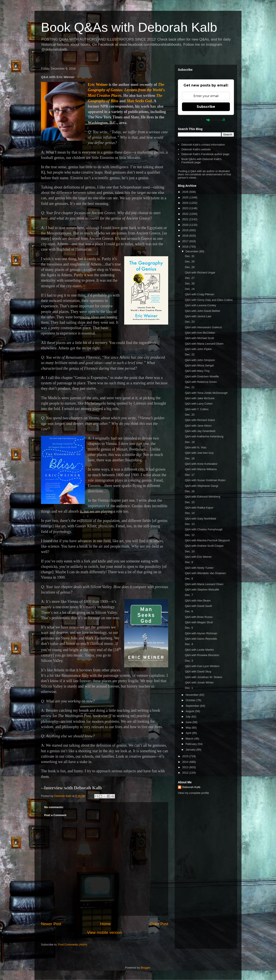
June (189, 722)
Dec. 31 (190, 256)
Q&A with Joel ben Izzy (199, 453)
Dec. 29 (190, 261)
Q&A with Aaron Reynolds (201, 639)
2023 (186, 208)
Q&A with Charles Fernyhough (204, 529)
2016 (186, 247)
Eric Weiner (98, 85)
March (190, 739)
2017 (186, 241)
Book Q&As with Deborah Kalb (129, 27)
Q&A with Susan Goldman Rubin (205, 480)
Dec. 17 (190, 475)
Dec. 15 (190, 502)
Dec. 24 (190, 289)
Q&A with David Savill (198, 606)
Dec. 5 (189, 628)
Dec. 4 (189, 644)
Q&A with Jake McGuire (200, 398)
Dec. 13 (190, 524)
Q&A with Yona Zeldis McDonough (206, 393)
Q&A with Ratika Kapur (199, 508)
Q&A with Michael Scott (199, 338)
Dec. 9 (189, 562)
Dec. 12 (190, 535)
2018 (186, 236)
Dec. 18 (190, 458)
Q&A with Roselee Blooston (202, 655)
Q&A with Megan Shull (199, 622)
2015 (186, 756)
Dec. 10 (190, 551)
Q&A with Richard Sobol (200, 420)
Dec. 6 (189, 611)
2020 (186, 225)
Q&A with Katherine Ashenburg (204, 436)
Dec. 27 (190, 278)
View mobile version (104, 933)
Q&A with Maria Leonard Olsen (204, 344)
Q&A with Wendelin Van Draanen (205, 573)
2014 (186, 762)
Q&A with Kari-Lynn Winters (202, 666)
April (189, 733)
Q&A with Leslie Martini (199, 650)
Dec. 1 (189, 688)
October (191, 700)
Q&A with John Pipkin (198, 349)
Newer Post (51, 924)
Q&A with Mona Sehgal (199, 365)
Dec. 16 (190, 491)
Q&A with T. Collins (197, 409)
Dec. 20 (190, 415)
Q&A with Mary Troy (197, 371)
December (193, 251)
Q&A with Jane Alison (198, 426)
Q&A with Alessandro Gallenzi (203, 327)
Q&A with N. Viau (195, 447)
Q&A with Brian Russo (199, 617)
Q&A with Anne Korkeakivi (201, 464)
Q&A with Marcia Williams (201, 469)
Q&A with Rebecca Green (201, 382)
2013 (186, 767)
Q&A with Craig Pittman (199, 294)
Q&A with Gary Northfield (200, 519)
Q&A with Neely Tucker (199, 568)
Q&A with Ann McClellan (200, 333)
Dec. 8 (189, 579)
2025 (186, 197)
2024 (186, 203)
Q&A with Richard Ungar (200, 272)
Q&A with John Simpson (200, 360)
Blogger (145, 968)
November (193, 695)
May (189, 728)
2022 (186, 214)
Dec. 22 (190, 354)
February (192, 744)
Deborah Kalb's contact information (203, 145)
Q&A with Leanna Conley (200, 305)
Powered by (206, 120)
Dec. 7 (189, 595)
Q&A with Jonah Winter (199, 682)
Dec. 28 (190, 267)
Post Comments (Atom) (73, 945)
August (190, 711)
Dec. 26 (190, 283)
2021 (186, 219)
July (189, 717)
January (191, 750)
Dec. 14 (190, 513)
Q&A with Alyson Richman (201, 633)
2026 (186, 192)
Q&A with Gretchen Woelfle (202, 376)
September (193, 706)
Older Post (159, 924)
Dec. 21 (190, 387)
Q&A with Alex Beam (198, 601)
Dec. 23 (190, 322)
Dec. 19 (190, 442)
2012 (186, 773)
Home (106, 924)
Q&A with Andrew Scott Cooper (204, 546)
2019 (186, 230)
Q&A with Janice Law (198, 316)
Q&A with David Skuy (198, 671)
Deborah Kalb (191, 787)
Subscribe (206, 107)
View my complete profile (193, 793)
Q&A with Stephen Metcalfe (202, 590)
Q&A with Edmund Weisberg (202, 497)
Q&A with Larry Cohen (199, 404)
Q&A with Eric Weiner (198, 557)
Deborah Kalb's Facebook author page (205, 154)
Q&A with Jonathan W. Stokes (203, 677)
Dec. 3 (189, 661)
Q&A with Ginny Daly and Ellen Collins (209, 300)
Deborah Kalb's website (196, 149)
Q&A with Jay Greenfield (200, 431)
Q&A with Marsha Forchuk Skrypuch (207, 540)
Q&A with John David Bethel (202, 311)
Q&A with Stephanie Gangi (201, 486)
